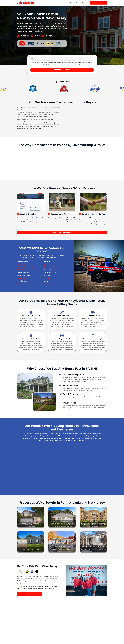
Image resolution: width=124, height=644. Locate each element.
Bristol (21, 284)
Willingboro (48, 284)
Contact (85, 3)
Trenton (46, 278)
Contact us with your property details (27, 218)
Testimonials (74, 3)
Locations (53, 3)
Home (43, 3)
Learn (64, 3)
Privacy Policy (78, 65)
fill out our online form (33, 587)
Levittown (22, 278)
